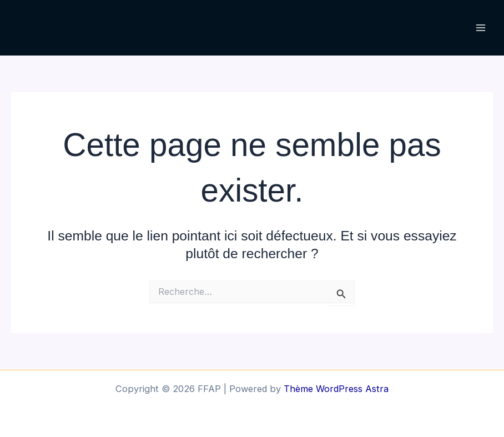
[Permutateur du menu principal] (480, 28)
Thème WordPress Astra (336, 389)
